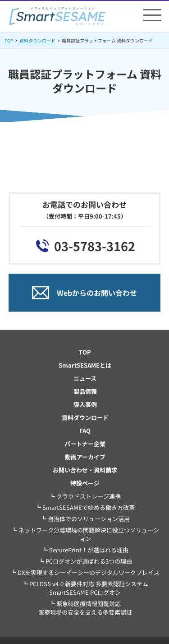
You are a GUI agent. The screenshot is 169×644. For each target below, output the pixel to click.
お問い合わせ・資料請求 (85, 470)
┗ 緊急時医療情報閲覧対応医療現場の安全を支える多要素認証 (85, 608)
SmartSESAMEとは (85, 365)
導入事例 (85, 404)
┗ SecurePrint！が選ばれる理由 (85, 550)
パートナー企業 (85, 444)
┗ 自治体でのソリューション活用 (85, 519)
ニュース (85, 378)
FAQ (85, 431)
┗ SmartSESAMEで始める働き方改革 (85, 507)
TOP (9, 40)
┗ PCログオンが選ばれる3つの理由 (85, 561)
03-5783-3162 (95, 246)
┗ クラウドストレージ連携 (85, 496)
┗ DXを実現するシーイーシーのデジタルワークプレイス (85, 572)
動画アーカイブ (85, 457)
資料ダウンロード (37, 40)
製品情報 (85, 391)
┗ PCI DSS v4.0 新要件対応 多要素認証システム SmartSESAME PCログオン (85, 588)
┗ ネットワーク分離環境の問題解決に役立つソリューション (85, 534)
